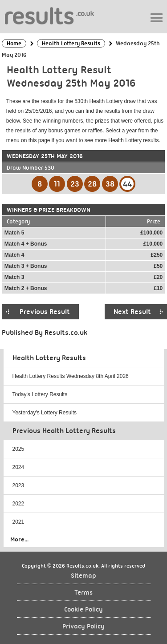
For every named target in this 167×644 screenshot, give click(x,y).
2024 (18, 467)
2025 (18, 449)
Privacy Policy (83, 626)
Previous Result (45, 312)
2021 (18, 522)
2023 (18, 485)
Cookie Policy (83, 610)
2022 (18, 504)
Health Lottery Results (49, 358)
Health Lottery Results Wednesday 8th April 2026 (71, 376)
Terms (83, 593)
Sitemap (83, 576)
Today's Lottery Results (40, 394)
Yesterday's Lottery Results (45, 413)
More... (19, 539)
